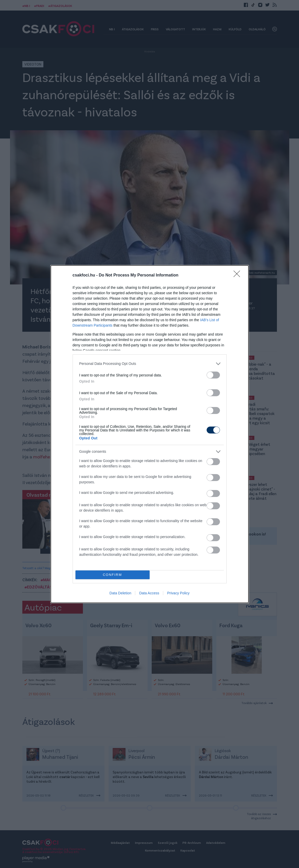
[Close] (238, 275)
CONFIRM (113, 575)
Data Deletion (120, 593)
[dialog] (150, 434)
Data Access (149, 593)
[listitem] (150, 364)
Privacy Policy (178, 593)
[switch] (213, 375)
